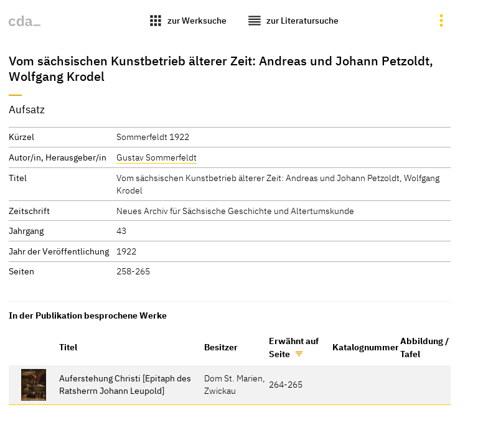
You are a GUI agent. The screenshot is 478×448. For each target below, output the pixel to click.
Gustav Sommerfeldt (157, 157)
